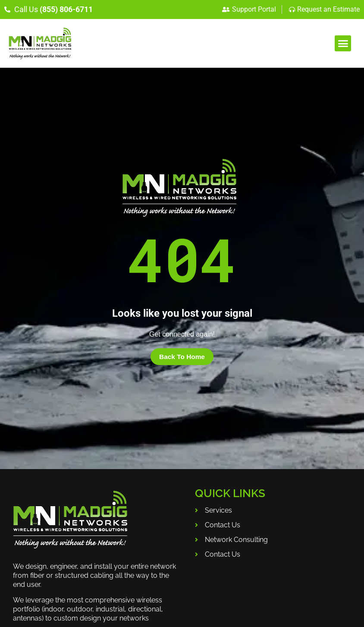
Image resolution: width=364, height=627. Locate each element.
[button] (343, 44)
